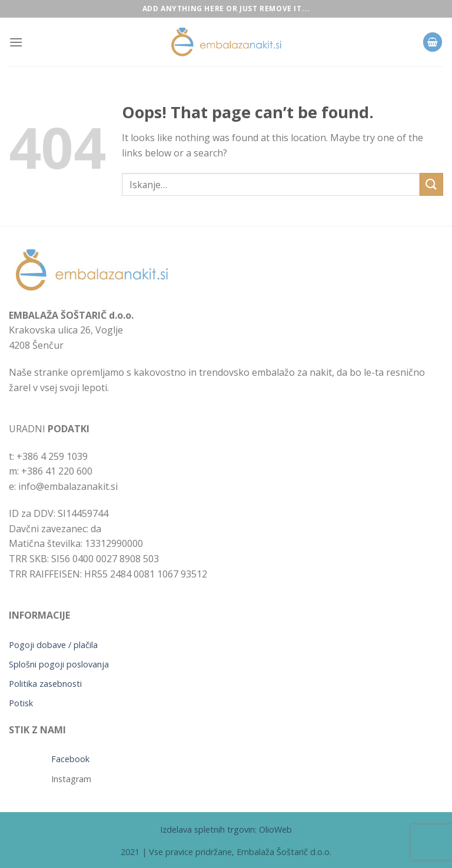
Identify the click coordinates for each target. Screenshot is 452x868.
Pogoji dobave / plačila (53, 645)
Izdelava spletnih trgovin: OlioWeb (226, 829)
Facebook (70, 759)
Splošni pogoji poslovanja (59, 664)
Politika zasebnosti (45, 684)
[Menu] (16, 42)
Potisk (21, 703)
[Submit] (431, 184)
